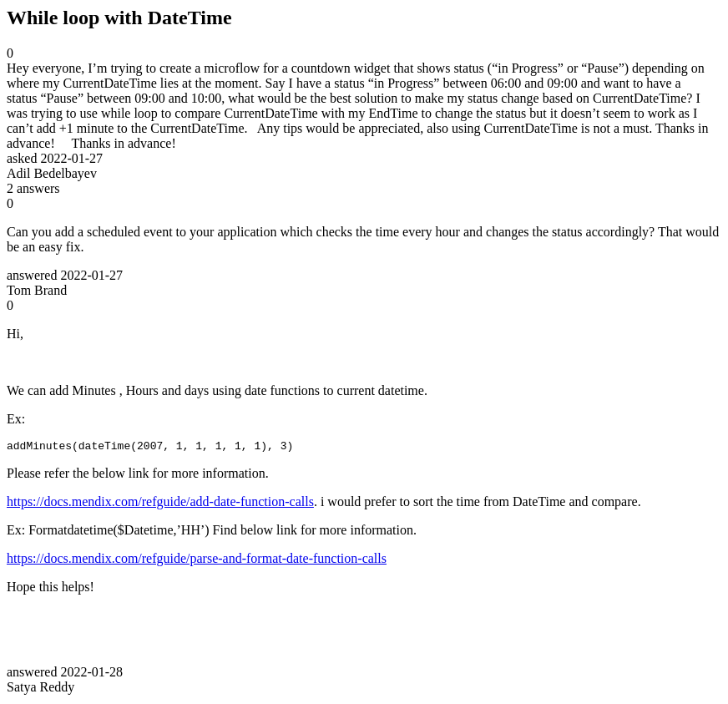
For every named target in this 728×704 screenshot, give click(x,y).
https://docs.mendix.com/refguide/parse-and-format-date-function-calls (197, 561)
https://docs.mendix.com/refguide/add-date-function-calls (160, 504)
